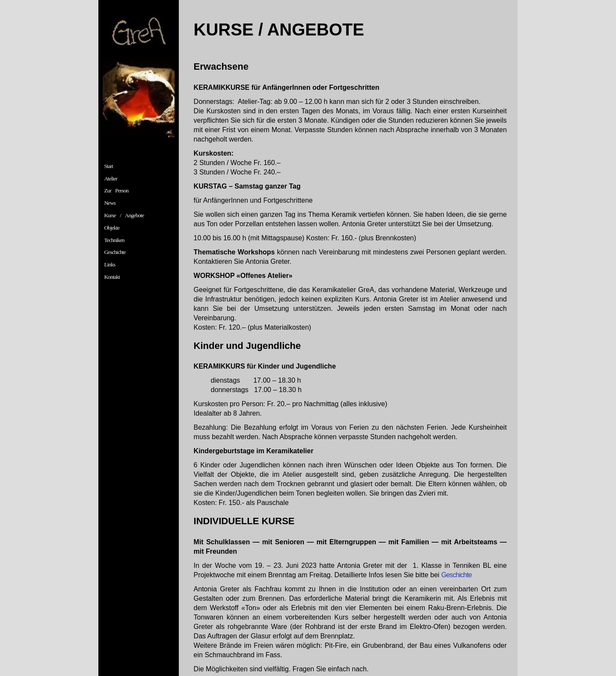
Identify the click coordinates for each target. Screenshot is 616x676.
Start (108, 166)
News (110, 203)
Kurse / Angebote (124, 215)
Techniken (114, 240)
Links (110, 264)
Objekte (112, 228)
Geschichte (115, 252)
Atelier (111, 179)
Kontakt (112, 277)
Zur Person (116, 190)
